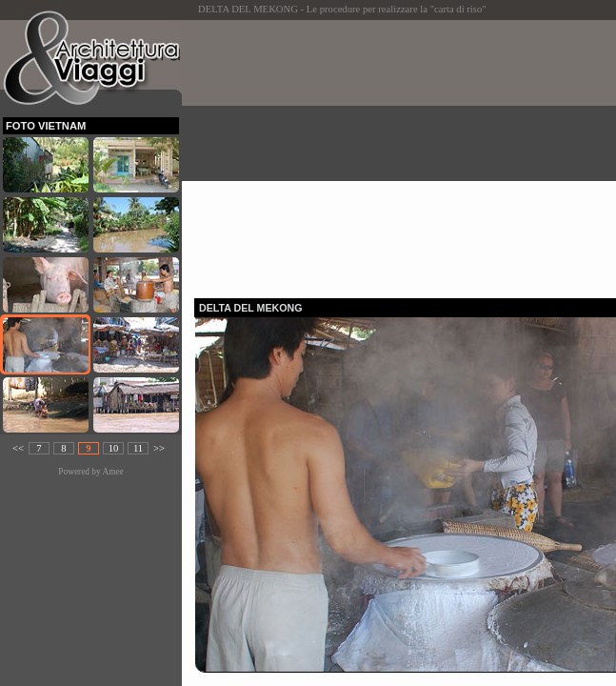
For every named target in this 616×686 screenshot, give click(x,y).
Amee (112, 472)
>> (159, 448)
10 (114, 448)
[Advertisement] (405, 153)
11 (138, 448)
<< (18, 448)
